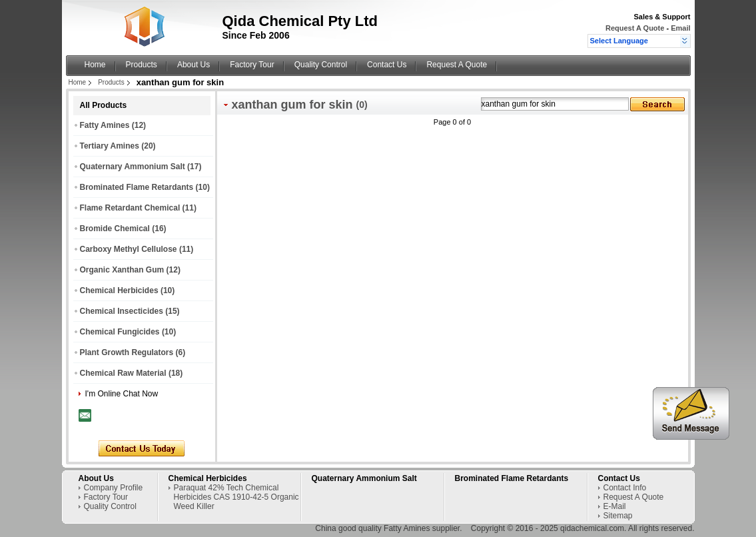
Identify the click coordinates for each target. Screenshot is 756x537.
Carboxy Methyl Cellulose (129, 249)
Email (680, 28)
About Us (193, 65)
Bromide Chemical (115, 229)
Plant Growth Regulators (127, 352)
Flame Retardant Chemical (130, 208)
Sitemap (618, 516)
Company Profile (114, 488)
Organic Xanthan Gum (122, 270)
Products (142, 65)
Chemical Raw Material (123, 373)
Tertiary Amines (110, 146)
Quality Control (321, 65)
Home (95, 65)
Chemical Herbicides (119, 290)
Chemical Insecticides (122, 311)
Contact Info (625, 488)
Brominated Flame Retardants (137, 187)
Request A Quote (635, 28)
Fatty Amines (105, 125)
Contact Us (387, 65)
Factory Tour (252, 65)
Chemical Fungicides (120, 332)
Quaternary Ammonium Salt (133, 167)
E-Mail (615, 506)
